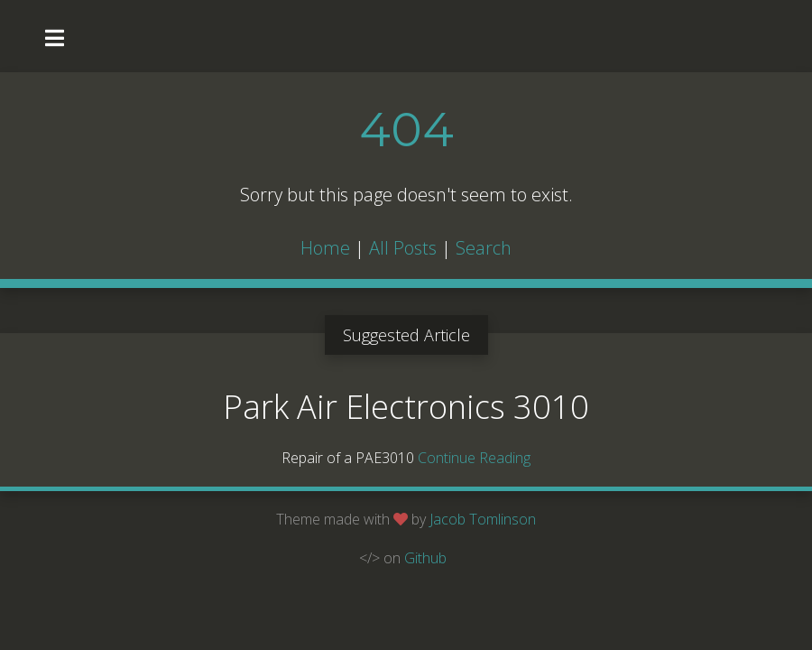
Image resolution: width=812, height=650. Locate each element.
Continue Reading (474, 458)
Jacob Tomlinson (483, 519)
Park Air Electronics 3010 (406, 407)
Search (484, 248)
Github (425, 558)
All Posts (403, 248)
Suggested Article (406, 335)
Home (325, 248)
